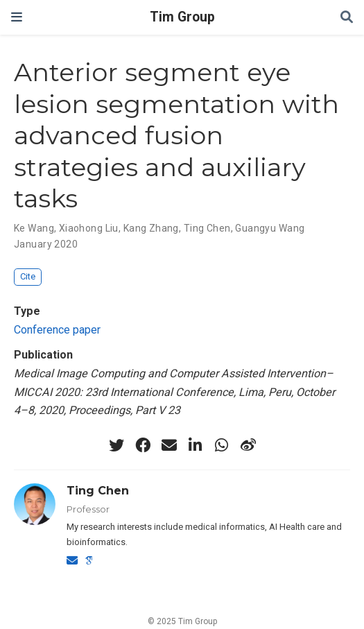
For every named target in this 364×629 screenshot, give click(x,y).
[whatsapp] (222, 445)
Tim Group (182, 17)
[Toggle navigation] (17, 17)
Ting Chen (207, 228)
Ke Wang (34, 228)
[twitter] (116, 445)
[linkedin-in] (196, 445)
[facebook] (143, 445)
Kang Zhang (151, 228)
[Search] (347, 18)
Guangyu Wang (270, 228)
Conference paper (57, 330)
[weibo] (248, 445)
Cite (28, 276)
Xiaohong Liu (89, 228)
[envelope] (169, 445)
